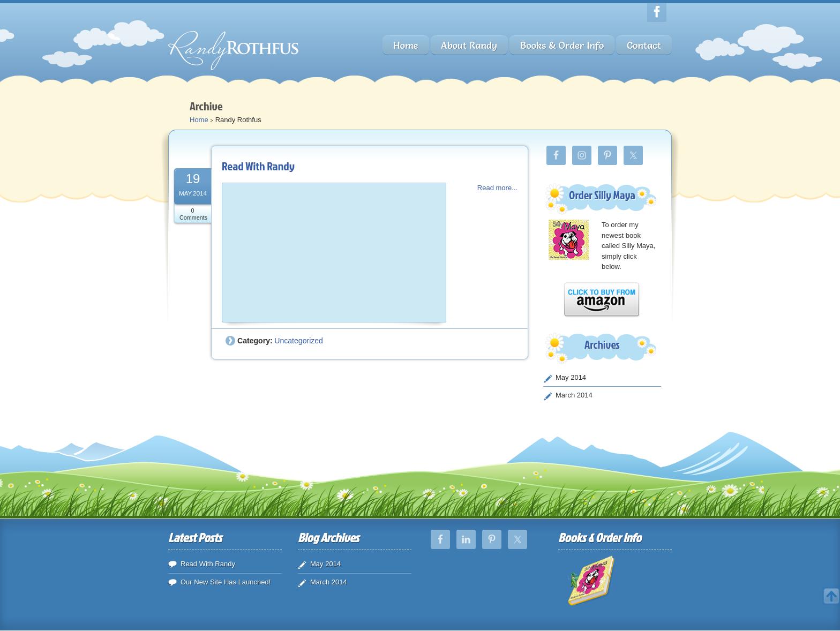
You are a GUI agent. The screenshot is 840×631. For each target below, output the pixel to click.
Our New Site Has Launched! (226, 582)
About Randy (469, 45)
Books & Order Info (562, 45)
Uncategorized (299, 341)
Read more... (497, 188)
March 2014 (574, 395)
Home (406, 45)
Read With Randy (258, 166)
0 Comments (193, 214)
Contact (644, 45)
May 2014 (571, 377)
